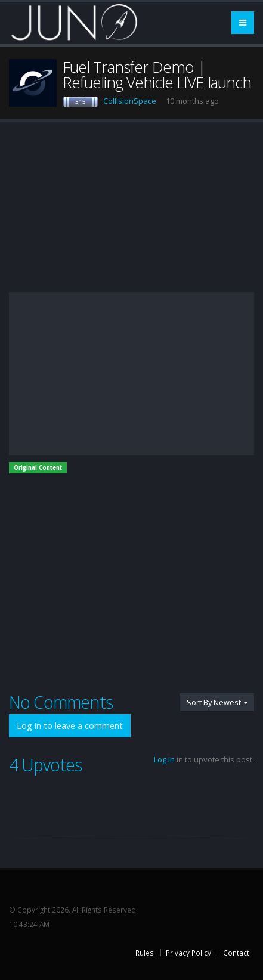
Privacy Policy (188, 953)
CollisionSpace (130, 101)
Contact (236, 953)
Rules (145, 953)
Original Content (38, 468)
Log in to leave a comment (70, 726)
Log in (164, 759)
